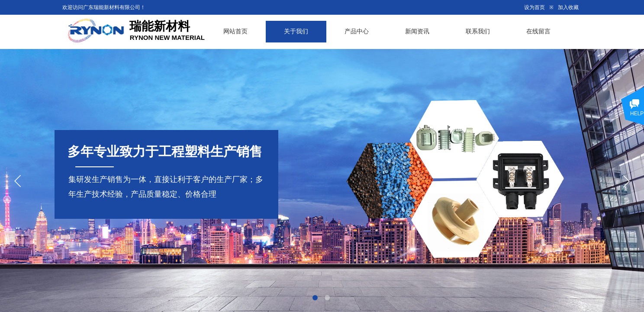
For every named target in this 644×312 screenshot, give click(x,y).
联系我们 (478, 31)
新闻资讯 (417, 31)
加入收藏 (568, 7)
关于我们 (296, 31)
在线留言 (538, 31)
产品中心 (357, 31)
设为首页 (535, 7)
